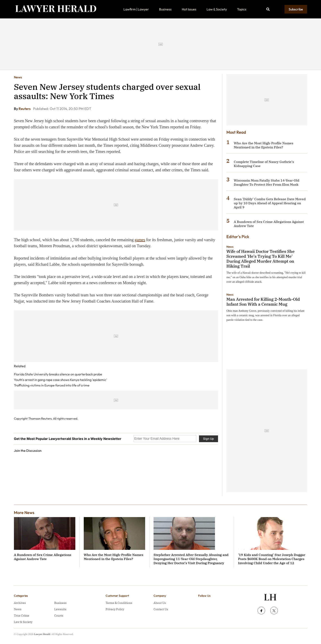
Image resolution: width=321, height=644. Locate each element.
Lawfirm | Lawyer (136, 9)
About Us (160, 603)
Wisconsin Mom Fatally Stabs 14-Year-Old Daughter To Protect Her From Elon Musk (267, 182)
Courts (59, 616)
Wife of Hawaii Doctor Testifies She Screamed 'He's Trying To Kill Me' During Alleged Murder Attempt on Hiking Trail (261, 259)
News (18, 77)
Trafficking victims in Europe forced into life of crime (52, 385)
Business (165, 9)
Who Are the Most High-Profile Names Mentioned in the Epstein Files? (264, 145)
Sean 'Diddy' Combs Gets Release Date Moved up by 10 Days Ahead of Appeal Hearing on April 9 (270, 203)
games (140, 240)
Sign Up (209, 439)
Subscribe (296, 9)
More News (24, 512)
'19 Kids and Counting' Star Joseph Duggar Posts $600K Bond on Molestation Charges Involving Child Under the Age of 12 (272, 559)
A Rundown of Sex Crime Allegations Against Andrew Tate (43, 557)
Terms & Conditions (119, 603)
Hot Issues (189, 9)
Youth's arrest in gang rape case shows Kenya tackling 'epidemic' (60, 380)
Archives (20, 603)
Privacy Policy (115, 609)
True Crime (22, 616)
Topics (242, 9)
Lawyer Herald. (42, 634)
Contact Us (161, 609)
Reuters (25, 109)
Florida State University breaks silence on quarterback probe (58, 374)
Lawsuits (60, 609)
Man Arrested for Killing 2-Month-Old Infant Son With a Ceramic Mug (263, 302)
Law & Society (217, 9)
